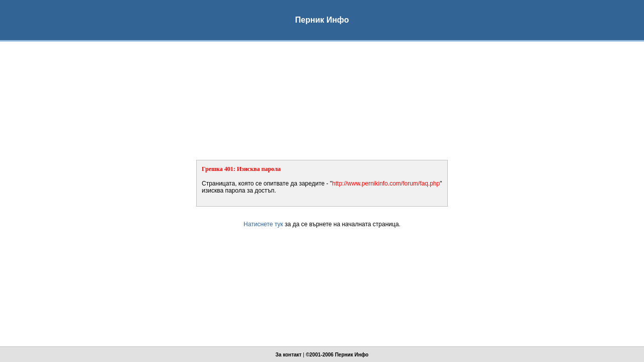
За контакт (289, 355)
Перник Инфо (352, 355)
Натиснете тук (263, 224)
